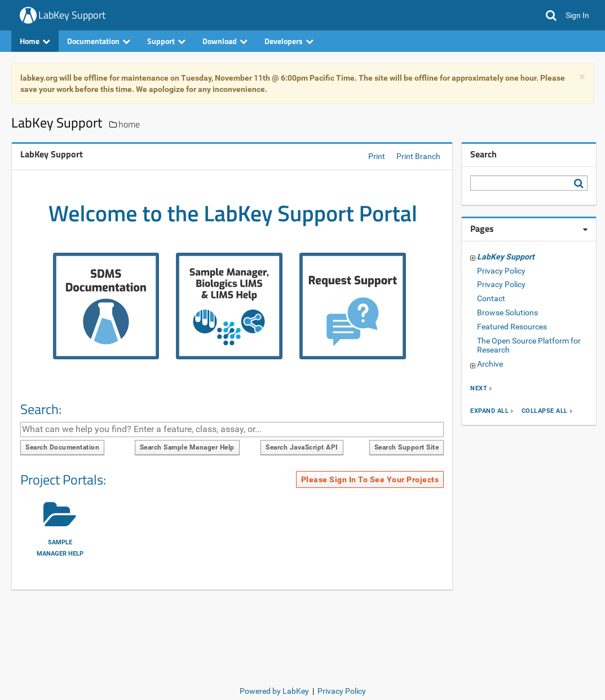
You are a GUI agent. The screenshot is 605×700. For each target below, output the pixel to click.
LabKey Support (72, 15)
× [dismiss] (582, 77)
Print (377, 156)
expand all (489, 411)
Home (35, 41)
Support (166, 41)
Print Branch (418, 156)
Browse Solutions (507, 312)
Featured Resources (512, 327)
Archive (490, 364)
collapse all (545, 411)
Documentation (99, 41)
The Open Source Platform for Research (529, 345)
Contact (491, 298)
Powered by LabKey (274, 691)
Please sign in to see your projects (370, 479)
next (479, 388)
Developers (289, 41)
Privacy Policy (501, 271)
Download (225, 41)
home (129, 124)
